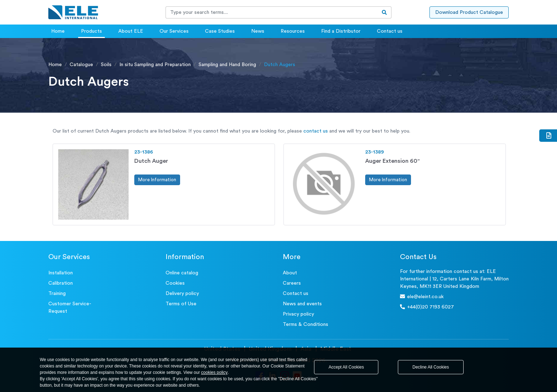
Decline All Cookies (431, 367)
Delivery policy (182, 294)
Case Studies (220, 31)
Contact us (390, 31)
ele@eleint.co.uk (422, 297)
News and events (302, 304)
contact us (316, 131)
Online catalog (182, 273)
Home (58, 31)
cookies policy (214, 372)
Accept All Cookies (346, 367)
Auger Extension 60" (392, 161)
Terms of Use (181, 304)
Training (57, 294)
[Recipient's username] (272, 12)
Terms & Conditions (305, 324)
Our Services (174, 31)
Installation (61, 273)
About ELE (131, 31)
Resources (293, 31)
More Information (157, 180)
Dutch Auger (151, 161)
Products (91, 31)
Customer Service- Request (70, 308)
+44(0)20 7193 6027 (427, 307)
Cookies (175, 283)
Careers (292, 283)
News (258, 31)
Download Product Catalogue (469, 12)
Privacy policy (298, 314)
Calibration (61, 283)
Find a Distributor (341, 31)
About (290, 273)
